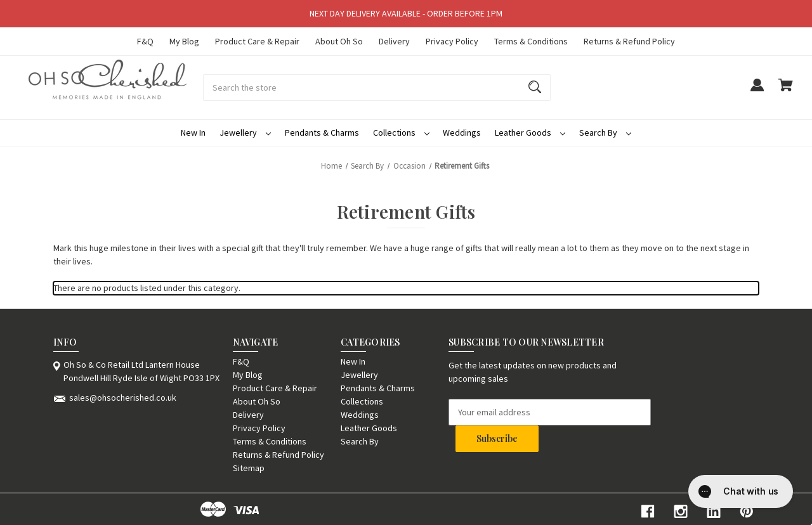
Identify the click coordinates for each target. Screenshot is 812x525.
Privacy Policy (452, 41)
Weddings (462, 133)
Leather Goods (530, 133)
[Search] (535, 87)
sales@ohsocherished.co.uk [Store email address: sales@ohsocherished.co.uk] (123, 398)
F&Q (145, 41)
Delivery (394, 41)
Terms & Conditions (531, 41)
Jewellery (245, 133)
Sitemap (249, 468)
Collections (401, 133)
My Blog (184, 41)
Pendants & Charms (322, 133)
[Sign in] (757, 91)
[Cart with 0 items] (786, 91)
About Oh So (339, 41)
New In (193, 133)
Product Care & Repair (257, 41)
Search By (605, 133)
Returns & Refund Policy (629, 41)
